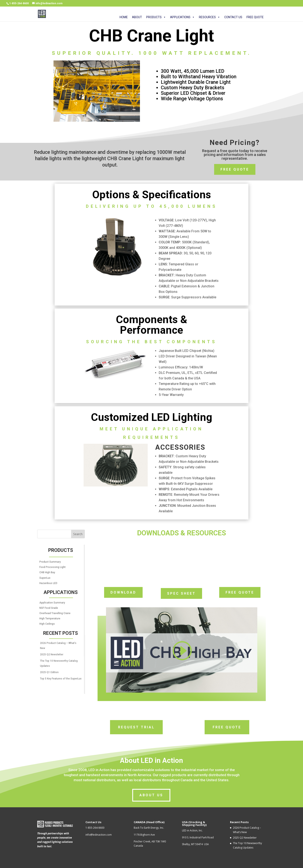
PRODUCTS (156, 18)
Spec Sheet (181, 593)
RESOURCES (209, 18)
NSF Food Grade (49, 608)
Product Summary (50, 562)
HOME (124, 18)
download (123, 592)
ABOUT (137, 18)
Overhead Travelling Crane (55, 613)
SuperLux (45, 578)
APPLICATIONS (182, 18)
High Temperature (50, 619)
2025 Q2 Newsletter (52, 654)
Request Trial (136, 727)
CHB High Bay (47, 572)
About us (151, 795)
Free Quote (235, 169)
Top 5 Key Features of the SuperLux (61, 679)
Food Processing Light (52, 567)
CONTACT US (233, 18)
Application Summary (52, 603)
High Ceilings (47, 624)
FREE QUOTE (255, 18)
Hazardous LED (48, 583)
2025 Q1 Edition (49, 672)
